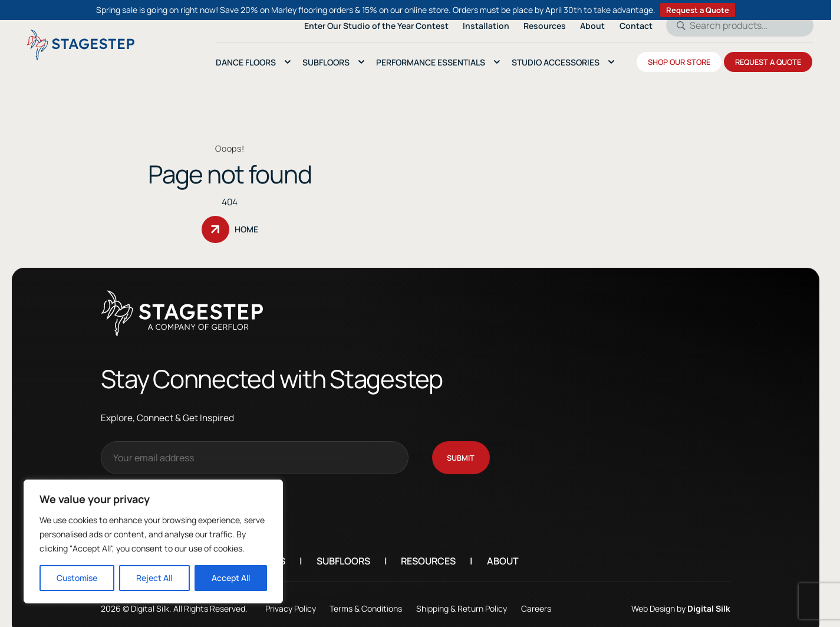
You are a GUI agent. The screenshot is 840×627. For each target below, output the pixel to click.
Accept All (231, 578)
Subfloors (343, 553)
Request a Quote (698, 10)
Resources (428, 553)
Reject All (154, 578)
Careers (536, 600)
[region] (153, 541)
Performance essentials (431, 62)
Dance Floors (246, 62)
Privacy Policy (291, 600)
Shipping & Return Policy (462, 600)
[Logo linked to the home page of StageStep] (80, 45)
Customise (77, 578)
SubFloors (326, 62)
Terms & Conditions (366, 600)
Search (677, 25)
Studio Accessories (556, 62)
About (503, 553)
